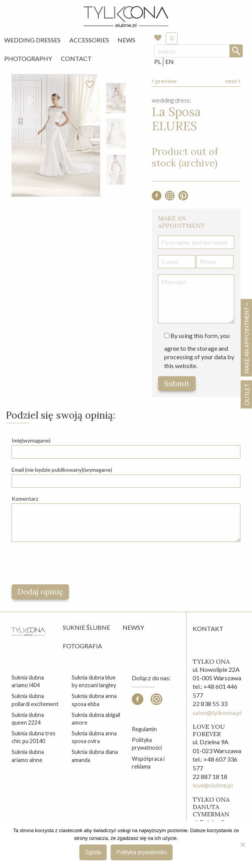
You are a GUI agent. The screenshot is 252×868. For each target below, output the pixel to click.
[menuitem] (32, 40)
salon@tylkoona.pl (217, 712)
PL (158, 61)
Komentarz (25, 499)
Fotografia (82, 646)
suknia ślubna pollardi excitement (35, 700)
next (233, 81)
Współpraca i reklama (148, 763)
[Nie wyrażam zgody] (242, 844)
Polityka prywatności (147, 744)
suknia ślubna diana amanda (95, 756)
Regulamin (144, 729)
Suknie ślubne (87, 627)
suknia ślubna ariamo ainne (28, 756)
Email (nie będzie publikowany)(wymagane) (62, 470)
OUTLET (247, 394)
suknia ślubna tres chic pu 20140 (34, 737)
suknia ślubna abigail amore (96, 719)
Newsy (133, 627)
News (126, 40)
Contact (76, 58)
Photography (28, 58)
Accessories (89, 40)
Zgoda (93, 852)
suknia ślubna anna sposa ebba (94, 700)
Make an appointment (247, 337)
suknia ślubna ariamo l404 (28, 681)
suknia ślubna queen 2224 (28, 719)
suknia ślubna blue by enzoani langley (94, 681)
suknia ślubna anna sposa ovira (94, 737)
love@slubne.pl (213, 785)
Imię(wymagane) (31, 440)
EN (170, 61)
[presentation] (70, 563)
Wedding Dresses (32, 40)
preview (164, 81)
